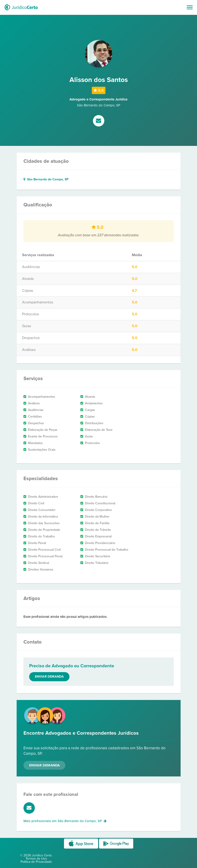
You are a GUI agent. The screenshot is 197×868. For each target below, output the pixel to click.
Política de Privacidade (36, 862)
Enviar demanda (49, 677)
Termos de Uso (36, 859)
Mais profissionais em (65, 821)
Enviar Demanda (45, 765)
